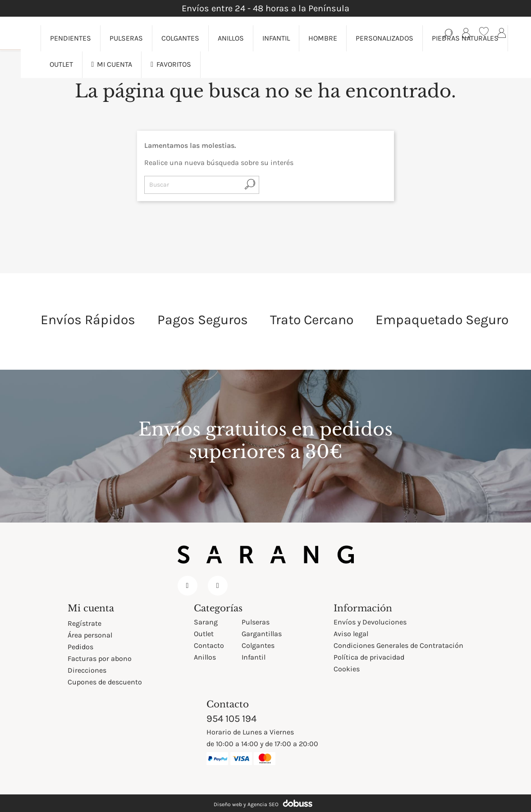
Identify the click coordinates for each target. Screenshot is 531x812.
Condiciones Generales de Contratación (398, 645)
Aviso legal (351, 634)
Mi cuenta (91, 608)
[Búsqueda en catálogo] (448, 33)
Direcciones (87, 670)
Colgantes (258, 645)
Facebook (188, 586)
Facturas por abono (100, 658)
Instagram (218, 586)
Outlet (204, 634)
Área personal (90, 635)
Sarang (206, 622)
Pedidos (80, 647)
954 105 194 (231, 719)
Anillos (205, 657)
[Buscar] (202, 185)
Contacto (209, 645)
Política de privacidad (369, 657)
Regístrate (85, 623)
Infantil (254, 657)
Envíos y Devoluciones (370, 622)
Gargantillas (262, 634)
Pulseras (256, 622)
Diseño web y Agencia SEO (246, 804)
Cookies (347, 669)
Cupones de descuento (105, 682)
